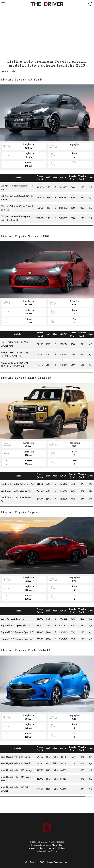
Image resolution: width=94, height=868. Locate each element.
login (67, 862)
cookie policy (42, 848)
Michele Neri (57, 845)
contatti (52, 848)
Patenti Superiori (55, 862)
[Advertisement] (47, 33)
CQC (42, 862)
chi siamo (61, 848)
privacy (32, 848)
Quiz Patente (31, 862)
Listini (4, 71)
